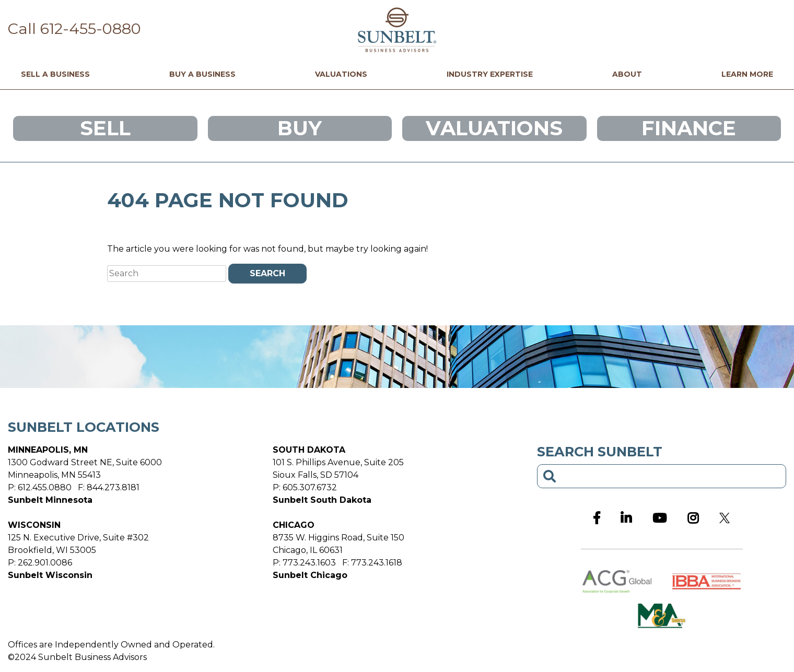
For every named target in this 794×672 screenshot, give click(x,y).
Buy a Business (202, 75)
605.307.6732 (310, 487)
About (627, 75)
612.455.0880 (45, 487)
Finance (689, 128)
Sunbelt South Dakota (322, 500)
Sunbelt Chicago (310, 575)
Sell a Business (55, 75)
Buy (300, 128)
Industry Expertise (490, 75)
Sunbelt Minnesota (50, 500)
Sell (105, 128)
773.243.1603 (309, 563)
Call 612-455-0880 (74, 28)
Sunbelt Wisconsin (50, 575)
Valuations (341, 75)
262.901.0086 (45, 563)
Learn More (747, 75)
